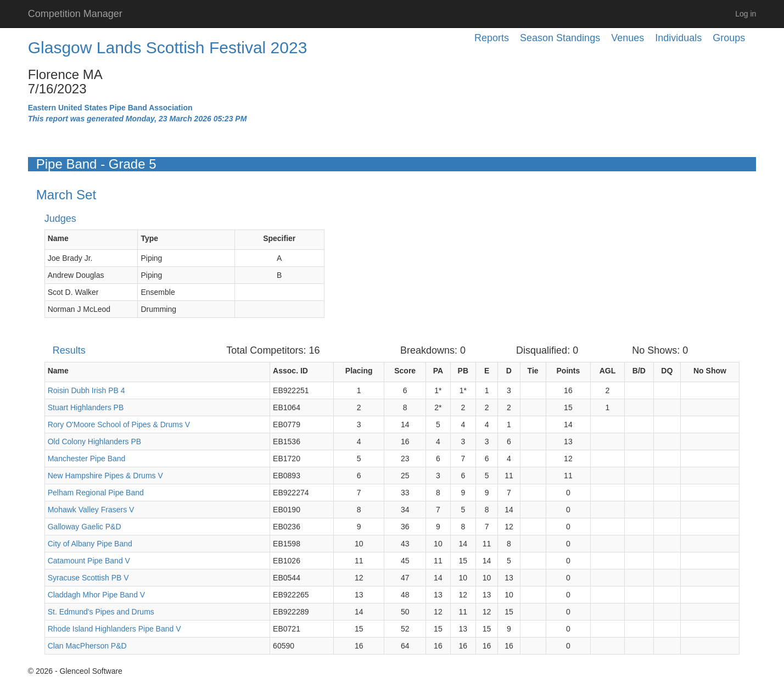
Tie (533, 371)
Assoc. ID (290, 371)
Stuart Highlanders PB (86, 407)
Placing (359, 371)
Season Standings (560, 38)
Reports (492, 38)
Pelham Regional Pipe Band (96, 493)
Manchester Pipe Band (87, 459)
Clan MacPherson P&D (87, 646)
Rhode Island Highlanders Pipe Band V (114, 629)
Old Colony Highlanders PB (94, 441)
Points (569, 371)
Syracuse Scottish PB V (88, 578)
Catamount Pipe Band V (89, 561)
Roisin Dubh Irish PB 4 (86, 390)
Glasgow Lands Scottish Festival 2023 (168, 47)
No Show (710, 371)
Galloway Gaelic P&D (85, 527)
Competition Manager (75, 14)
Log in (746, 14)
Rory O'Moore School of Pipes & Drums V (119, 424)
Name (58, 238)
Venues (628, 38)
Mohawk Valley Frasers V (91, 510)
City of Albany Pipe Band (90, 544)
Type (149, 238)
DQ (667, 371)
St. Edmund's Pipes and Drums (101, 612)
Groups (729, 38)
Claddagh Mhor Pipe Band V (96, 595)
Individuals (678, 38)
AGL (608, 371)
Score (405, 371)
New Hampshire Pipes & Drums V (105, 476)
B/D (639, 371)
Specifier (279, 238)
